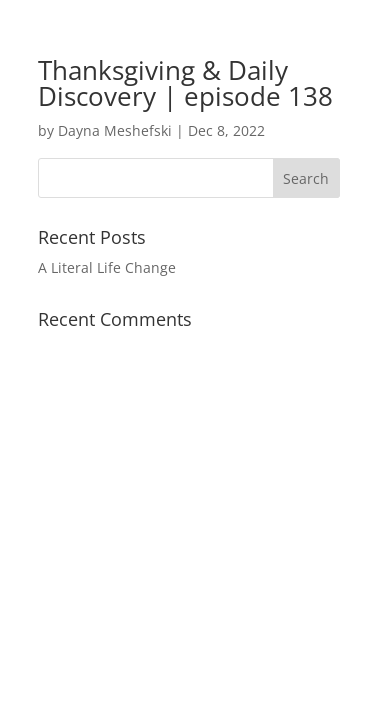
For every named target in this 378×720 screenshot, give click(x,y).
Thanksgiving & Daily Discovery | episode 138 (185, 83)
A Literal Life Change (107, 267)
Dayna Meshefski (115, 130)
